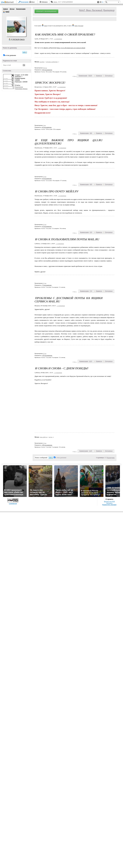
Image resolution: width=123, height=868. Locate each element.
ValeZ (4, 12)
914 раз (45, 68)
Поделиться (109, 76)
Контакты (109, 503)
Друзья (12, 9)
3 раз (44, 125)
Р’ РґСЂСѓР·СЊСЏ (18, 40)
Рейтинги (45, 2)
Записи (5, 9)
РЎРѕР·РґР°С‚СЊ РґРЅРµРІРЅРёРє (46, 11)
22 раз (45, 224)
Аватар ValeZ (16, 26)
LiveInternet (8, 2)
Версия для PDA (109, 501)
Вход (33, 2)
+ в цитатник (58, 39)
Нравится (99, 76)
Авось (55, 2)
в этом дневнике (10, 55)
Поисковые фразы (21, 89)
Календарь (111, 458)
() (90, 76)
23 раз (45, 177)
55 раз (45, 354)
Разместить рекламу (109, 505)
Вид (101, 2)
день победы (43, 437)
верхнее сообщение (52, 62)
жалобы (42, 62)
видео (51, 437)
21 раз (45, 283)
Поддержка (98, 2)
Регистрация (25, 2)
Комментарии (21, 9)
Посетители (19, 87)
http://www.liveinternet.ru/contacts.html (71, 48)
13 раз (45, 443)
